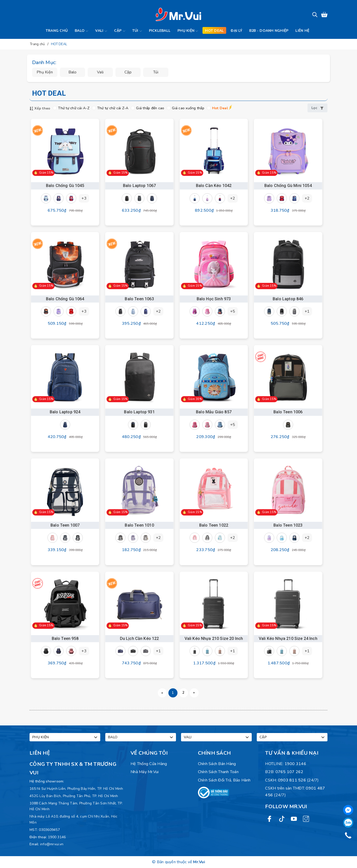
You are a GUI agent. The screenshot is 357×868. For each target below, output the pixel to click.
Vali (101, 31)
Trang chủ (57, 31)
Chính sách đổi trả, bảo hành (224, 780)
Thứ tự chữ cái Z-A (110, 108)
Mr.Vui (199, 862)
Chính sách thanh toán (218, 772)
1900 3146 (57, 837)
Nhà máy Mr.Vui (145, 772)
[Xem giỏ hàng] (324, 15)
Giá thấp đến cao (147, 108)
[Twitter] (282, 819)
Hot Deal (217, 108)
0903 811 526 (292, 780)
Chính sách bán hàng (217, 764)
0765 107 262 (289, 772)
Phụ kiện (188, 31)
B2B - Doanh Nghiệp (269, 31)
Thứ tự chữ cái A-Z (71, 108)
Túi (137, 31)
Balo (81, 31)
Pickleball (160, 31)
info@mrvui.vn (52, 844)
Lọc (317, 108)
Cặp (120, 31)
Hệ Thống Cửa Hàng (149, 764)
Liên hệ (302, 31)
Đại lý (236, 31)
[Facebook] (269, 819)
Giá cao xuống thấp (185, 108)
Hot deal (214, 31)
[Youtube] (294, 819)
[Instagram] (306, 819)
